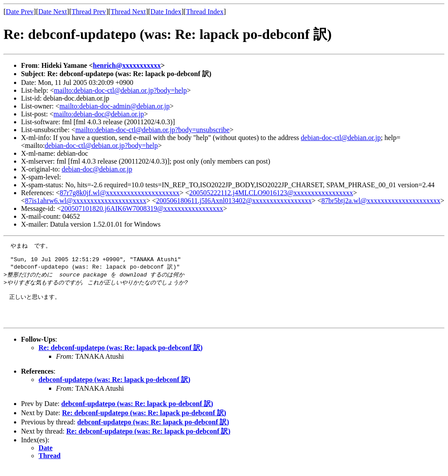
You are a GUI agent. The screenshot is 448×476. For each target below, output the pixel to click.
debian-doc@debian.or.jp (97, 169)
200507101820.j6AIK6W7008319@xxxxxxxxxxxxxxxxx (142, 208)
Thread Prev (89, 12)
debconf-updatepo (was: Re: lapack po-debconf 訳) (114, 389)
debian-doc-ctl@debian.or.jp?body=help (101, 145)
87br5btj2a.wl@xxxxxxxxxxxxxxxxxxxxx (381, 201)
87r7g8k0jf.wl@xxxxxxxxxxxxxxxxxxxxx (120, 193)
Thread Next (128, 12)
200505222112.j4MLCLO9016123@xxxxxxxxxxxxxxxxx (271, 193)
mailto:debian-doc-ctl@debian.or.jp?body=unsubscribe (152, 130)
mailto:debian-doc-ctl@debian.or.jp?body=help (120, 90)
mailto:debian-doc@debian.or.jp (99, 114)
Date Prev (20, 12)
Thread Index (205, 12)
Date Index (166, 12)
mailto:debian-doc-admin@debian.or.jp (115, 106)
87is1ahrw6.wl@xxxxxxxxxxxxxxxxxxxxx (86, 201)
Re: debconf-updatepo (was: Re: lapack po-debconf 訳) (121, 357)
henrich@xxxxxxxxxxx (127, 65)
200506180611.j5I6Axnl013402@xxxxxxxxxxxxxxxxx (234, 201)
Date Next (53, 12)
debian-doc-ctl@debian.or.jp (341, 138)
